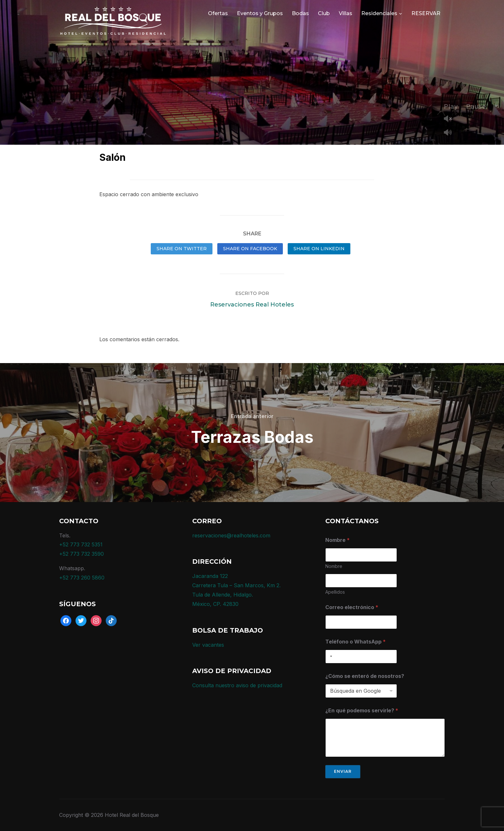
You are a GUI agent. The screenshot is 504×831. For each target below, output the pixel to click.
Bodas (300, 13)
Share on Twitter (182, 249)
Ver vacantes (208, 645)
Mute (450, 133)
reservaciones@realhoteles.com (231, 535)
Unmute (450, 119)
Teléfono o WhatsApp (355, 642)
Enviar (343, 771)
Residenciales (379, 13)
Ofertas (218, 13)
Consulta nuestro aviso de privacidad (237, 685)
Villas (346, 13)
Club (324, 13)
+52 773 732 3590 (81, 554)
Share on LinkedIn (319, 249)
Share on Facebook (250, 249)
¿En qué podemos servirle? (362, 711)
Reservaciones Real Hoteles (252, 305)
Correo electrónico (352, 607)
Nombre (334, 566)
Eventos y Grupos (260, 13)
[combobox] (330, 657)
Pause (476, 106)
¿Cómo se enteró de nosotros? (365, 676)
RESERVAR (426, 13)
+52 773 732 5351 (81, 544)
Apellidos (335, 592)
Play (451, 106)
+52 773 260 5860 (82, 578)
